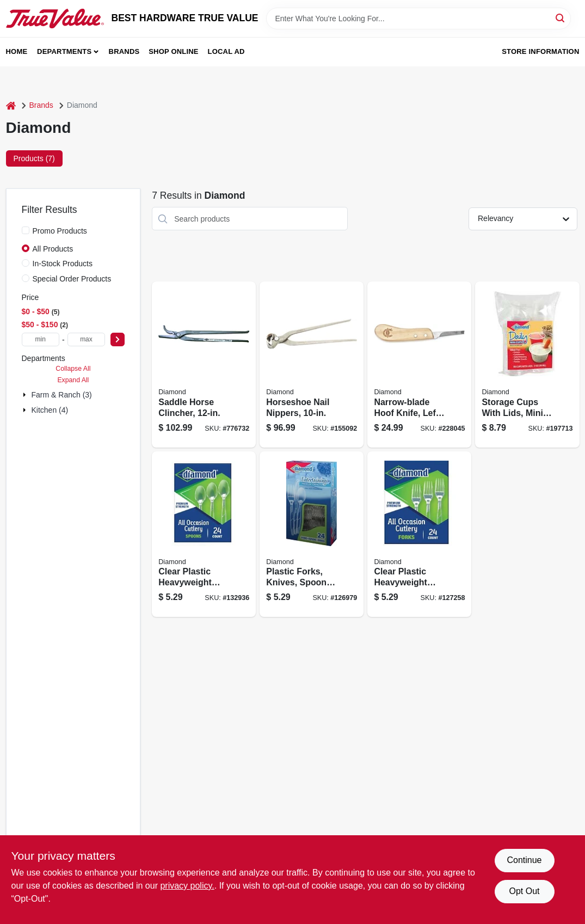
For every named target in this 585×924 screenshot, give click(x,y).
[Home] (11, 105)
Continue (524, 860)
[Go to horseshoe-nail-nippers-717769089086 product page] (312, 365)
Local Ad (226, 51)
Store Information (540, 51)
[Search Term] (418, 19)
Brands (124, 51)
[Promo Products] (26, 230)
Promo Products (60, 231)
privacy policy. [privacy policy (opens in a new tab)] (187, 886)
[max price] (87, 339)
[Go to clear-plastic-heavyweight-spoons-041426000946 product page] (204, 534)
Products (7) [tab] (34, 158)
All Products (53, 249)
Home (17, 51)
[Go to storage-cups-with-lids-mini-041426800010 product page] (527, 365)
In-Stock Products (63, 264)
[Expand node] (26, 395)
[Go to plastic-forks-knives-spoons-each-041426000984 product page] (312, 534)
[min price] (41, 339)
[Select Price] (118, 339)
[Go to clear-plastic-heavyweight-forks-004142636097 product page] (419, 534)
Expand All (73, 380)
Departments (64, 51)
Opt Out (524, 891)
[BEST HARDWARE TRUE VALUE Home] (55, 19)
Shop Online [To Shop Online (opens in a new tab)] (174, 51)
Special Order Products (72, 279)
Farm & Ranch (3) (62, 395)
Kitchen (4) (50, 410)
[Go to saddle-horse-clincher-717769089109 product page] (204, 365)
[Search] (561, 18)
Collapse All (73, 369)
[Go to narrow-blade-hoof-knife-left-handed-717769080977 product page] (419, 365)
